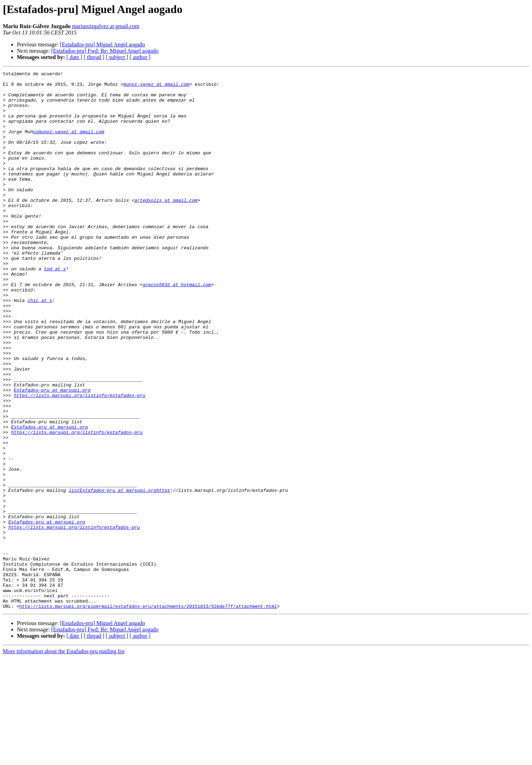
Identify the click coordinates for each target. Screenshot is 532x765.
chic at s (40, 347)
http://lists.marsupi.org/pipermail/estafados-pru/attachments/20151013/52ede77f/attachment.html (148, 714)
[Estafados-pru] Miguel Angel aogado (103, 44)
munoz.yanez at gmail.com (156, 87)
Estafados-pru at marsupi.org (52, 454)
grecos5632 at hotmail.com (177, 328)
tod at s (55, 309)
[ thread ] (94, 57)
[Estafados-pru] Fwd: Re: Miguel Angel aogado (105, 51)
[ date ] (74, 57)
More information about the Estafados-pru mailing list (64, 759)
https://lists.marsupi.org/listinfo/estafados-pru (79, 461)
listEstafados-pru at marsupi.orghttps (119, 574)
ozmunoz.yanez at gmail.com (69, 144)
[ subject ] (117, 57)
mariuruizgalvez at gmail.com (106, 26)
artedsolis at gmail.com (166, 226)
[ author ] (140, 57)
